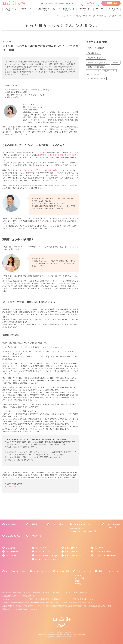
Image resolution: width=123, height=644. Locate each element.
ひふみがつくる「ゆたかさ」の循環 (84, 531)
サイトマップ (73, 3)
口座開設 (33, 524)
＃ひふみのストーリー (13, 486)
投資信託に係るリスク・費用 (100, 606)
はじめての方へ (57, 524)
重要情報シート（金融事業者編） (15, 609)
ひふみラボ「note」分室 (12, 592)
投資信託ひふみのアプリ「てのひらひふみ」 (19, 596)
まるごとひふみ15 (72, 548)
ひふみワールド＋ (43, 552)
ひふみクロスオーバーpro (46, 559)
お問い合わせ (49, 3)
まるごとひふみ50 (72, 552)
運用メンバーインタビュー (109, 571)
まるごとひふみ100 (73, 556)
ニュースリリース (84, 571)
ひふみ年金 (99, 548)
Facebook (57, 592)
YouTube (66, 592)
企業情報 (59, 3)
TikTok (75, 592)
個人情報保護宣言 (42, 599)
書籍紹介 (78, 584)
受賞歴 (77, 581)
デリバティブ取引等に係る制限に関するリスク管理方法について (62, 606)
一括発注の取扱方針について (83, 599)
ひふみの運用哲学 (77, 529)
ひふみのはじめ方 (13, 536)
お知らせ (78, 575)
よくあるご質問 (63, 571)
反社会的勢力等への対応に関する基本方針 (18, 606)
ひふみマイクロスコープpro (47, 556)
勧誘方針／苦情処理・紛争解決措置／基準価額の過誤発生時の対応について (31, 603)
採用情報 (37, 592)
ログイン (91, 3)
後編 (7, 431)
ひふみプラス (41, 548)
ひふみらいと (11, 556)
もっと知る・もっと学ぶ (16, 571)
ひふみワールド (12, 552)
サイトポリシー (36, 609)
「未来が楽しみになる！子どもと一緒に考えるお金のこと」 (40, 170)
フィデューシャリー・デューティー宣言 (18, 599)
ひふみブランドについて (83, 524)
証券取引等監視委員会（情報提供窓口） (78, 603)
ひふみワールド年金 (103, 552)
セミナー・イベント (41, 571)
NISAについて (35, 536)
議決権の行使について (60, 599)
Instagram (84, 592)
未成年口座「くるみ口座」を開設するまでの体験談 (57, 155)
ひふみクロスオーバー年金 (105, 556)
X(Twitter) (46, 592)
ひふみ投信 (10, 548)
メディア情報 (80, 578)
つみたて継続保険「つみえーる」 (113, 526)
